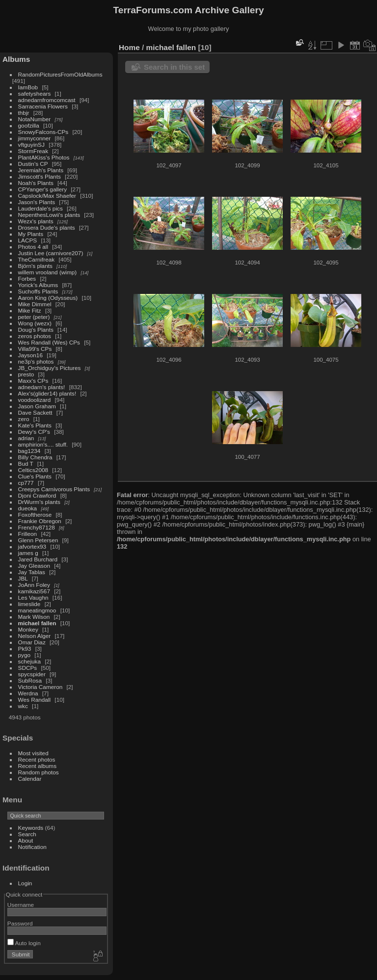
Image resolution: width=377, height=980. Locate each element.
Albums (16, 59)
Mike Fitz (30, 310)
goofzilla (29, 125)
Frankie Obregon (40, 521)
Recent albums (37, 766)
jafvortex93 (32, 546)
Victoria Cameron (40, 687)
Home (129, 47)
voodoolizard (35, 400)
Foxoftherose (35, 515)
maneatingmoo (37, 610)
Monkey (28, 629)
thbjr (24, 113)
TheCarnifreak (37, 259)
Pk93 (25, 649)
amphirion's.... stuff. (43, 444)
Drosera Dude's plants (47, 227)
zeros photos (35, 336)
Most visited (33, 753)
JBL (23, 578)
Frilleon (28, 534)
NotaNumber (35, 119)
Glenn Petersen (38, 540)
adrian (26, 438)
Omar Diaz (32, 642)
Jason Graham (37, 406)
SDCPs (28, 668)
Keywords (31, 828)
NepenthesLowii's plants (49, 215)
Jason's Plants (37, 202)
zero (24, 419)
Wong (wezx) (35, 323)
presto (26, 374)
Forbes (27, 278)
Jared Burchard (38, 559)
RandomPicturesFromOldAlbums (60, 74)
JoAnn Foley (34, 585)
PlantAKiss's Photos (44, 157)
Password (20, 923)
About (26, 840)
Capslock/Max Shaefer (47, 196)
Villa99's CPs (35, 349)
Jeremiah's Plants (41, 170)
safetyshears (35, 93)
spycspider (32, 674)
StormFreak (33, 151)
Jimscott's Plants (40, 176)
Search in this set (174, 67)
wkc (23, 706)
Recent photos (37, 759)
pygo (25, 655)
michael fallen (37, 623)
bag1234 (29, 451)
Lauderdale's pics (40, 208)
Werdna (28, 693)
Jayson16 (30, 355)
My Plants (31, 234)
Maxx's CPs (33, 381)
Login (25, 883)
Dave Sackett (35, 412)
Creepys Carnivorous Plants (54, 489)
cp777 (26, 483)
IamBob (28, 87)
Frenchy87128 (37, 527)
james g (28, 553)
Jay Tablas (32, 572)
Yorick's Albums (38, 285)
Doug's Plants (36, 330)
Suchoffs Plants (38, 291)
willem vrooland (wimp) (48, 272)
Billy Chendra (35, 457)
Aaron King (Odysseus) (48, 298)
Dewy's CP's (34, 432)
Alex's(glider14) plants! (47, 393)
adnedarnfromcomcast (47, 100)
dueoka (28, 508)
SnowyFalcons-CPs (43, 132)
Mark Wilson (34, 617)
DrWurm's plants (39, 502)
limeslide (29, 604)
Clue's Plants (35, 476)
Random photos (39, 772)
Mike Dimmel (35, 304)
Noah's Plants (36, 183)
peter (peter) (34, 317)
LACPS (28, 240)
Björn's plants (35, 266)
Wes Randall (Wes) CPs (49, 342)
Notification (32, 847)
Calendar (30, 779)
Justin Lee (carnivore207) (51, 253)
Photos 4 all (33, 247)
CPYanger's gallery (42, 189)
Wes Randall (35, 700)
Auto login (24, 943)
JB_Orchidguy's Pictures (50, 368)
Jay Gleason (34, 566)
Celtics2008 (33, 470)
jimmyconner (35, 138)
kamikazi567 (34, 591)
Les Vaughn (33, 597)
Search (27, 834)
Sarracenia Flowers (43, 106)
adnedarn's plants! (42, 387)
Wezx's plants (36, 221)
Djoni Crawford (37, 495)
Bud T (26, 464)
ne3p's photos (36, 361)
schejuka (29, 661)
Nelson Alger (35, 636)
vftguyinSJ (31, 145)
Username (21, 905)
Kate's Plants (35, 425)
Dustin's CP (33, 164)
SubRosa (30, 680)
